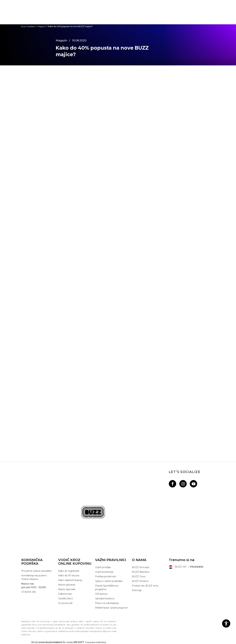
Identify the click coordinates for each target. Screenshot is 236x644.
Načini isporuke (67, 589)
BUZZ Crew (139, 576)
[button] (226, 623)
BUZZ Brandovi (141, 572)
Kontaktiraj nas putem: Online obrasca (34, 577)
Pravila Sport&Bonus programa (107, 587)
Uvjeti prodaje (103, 567)
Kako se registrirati (69, 571)
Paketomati (65, 594)
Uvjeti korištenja (104, 572)
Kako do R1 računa (69, 575)
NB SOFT (79, 642)
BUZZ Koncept (141, 567)
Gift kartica (101, 594)
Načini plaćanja (67, 585)
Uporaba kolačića (105, 598)
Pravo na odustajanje (107, 603)
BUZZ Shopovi (140, 581)
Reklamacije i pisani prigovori (111, 608)
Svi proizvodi (65, 603)
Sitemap (137, 590)
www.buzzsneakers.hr (52, 642)
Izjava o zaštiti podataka (109, 581)
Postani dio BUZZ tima (145, 586)
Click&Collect (66, 598)
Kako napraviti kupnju (70, 580)
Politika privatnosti (106, 576)
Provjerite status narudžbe (36, 571)
